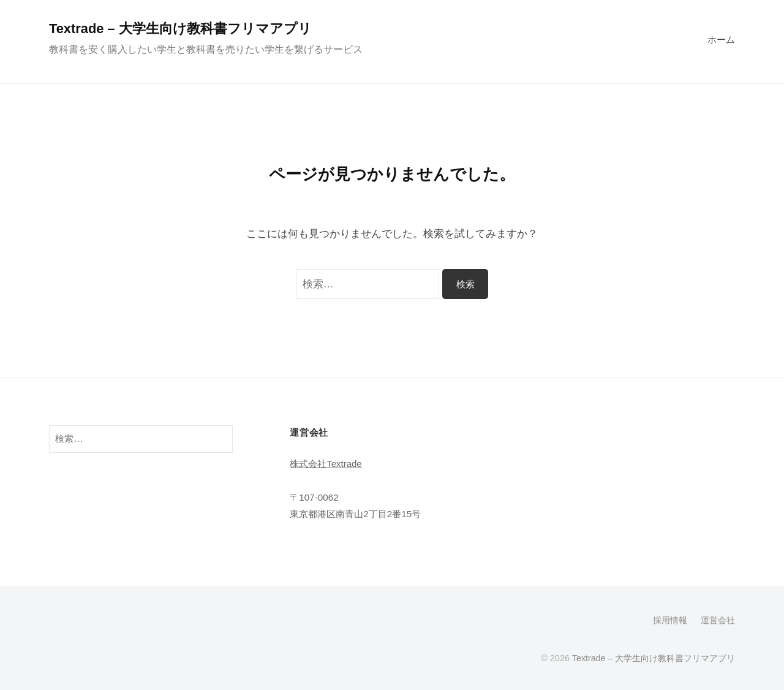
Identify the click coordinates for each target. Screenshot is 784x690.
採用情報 (670, 620)
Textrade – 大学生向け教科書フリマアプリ (181, 28)
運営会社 (718, 620)
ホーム (721, 40)
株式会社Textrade (326, 463)
